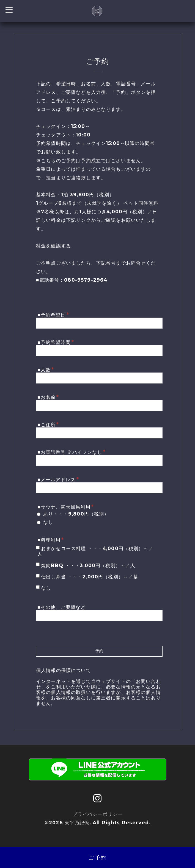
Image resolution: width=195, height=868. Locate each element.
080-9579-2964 (86, 280)
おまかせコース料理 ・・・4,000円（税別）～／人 (95, 551)
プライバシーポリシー (98, 814)
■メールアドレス (58, 479)
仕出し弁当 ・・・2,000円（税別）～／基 (90, 577)
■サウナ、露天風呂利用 (66, 507)
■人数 (46, 369)
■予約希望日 (53, 315)
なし (48, 522)
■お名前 (48, 397)
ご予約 (97, 857)
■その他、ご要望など (61, 607)
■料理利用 (51, 540)
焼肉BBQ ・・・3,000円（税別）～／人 (88, 565)
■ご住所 (48, 424)
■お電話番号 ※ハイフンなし (72, 452)
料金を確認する (53, 246)
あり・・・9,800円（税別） (76, 514)
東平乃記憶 (77, 823)
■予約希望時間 (56, 342)
